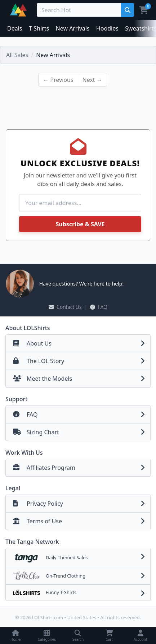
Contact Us (65, 307)
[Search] (127, 10)
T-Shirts (39, 28)
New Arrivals (73, 28)
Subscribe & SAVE (80, 224)
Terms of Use (81, 521)
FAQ (99, 307)
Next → (92, 80)
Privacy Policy (81, 504)
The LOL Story (81, 361)
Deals (15, 28)
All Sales (17, 55)
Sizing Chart (81, 432)
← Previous (58, 80)
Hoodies (107, 28)
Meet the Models (81, 379)
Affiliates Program (81, 468)
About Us (81, 343)
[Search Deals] (80, 10)
